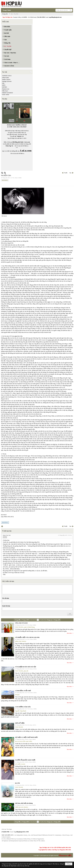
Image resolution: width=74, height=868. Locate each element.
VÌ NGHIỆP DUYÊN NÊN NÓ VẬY (26, 667)
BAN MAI (5, 180)
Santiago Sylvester (7, 81)
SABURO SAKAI (7, 76)
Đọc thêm (69, 633)
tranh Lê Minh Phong (29, 627)
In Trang (2, 526)
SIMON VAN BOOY (8, 93)
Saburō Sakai (5, 78)
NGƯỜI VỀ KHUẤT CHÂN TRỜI (25, 760)
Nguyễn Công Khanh (21, 711)
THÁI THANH (19, 627)
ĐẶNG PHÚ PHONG (21, 641)
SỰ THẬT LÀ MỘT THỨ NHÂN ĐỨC (27, 737)
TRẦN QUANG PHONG (22, 807)
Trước (66, 173)
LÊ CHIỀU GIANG (20, 764)
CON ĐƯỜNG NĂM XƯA (23, 707)
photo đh (26, 671)
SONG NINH (6, 95)
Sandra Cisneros (6, 79)
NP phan (17, 695)
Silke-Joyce (5, 91)
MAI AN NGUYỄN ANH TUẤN (24, 741)
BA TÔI (17, 783)
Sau (70, 173)
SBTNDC (5, 87)
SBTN (4, 85)
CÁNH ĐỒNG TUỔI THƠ (23, 691)
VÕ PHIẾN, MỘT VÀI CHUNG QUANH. (27, 637)
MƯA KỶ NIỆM (20, 723)
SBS (3, 83)
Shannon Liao (6, 89)
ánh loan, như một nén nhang (24, 803)
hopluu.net (46, 855)
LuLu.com (27, 142)
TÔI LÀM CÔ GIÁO (21, 623)
